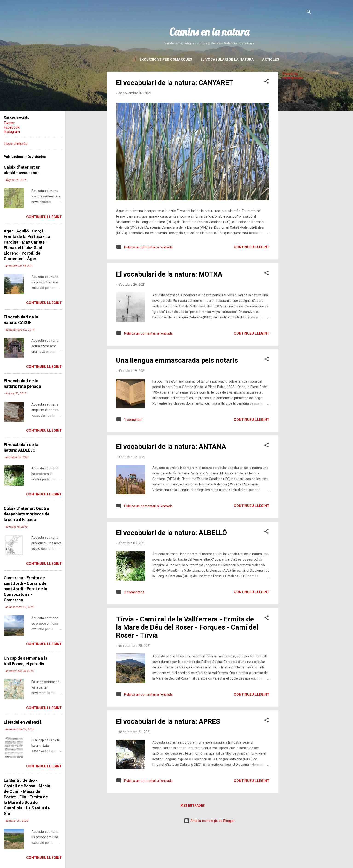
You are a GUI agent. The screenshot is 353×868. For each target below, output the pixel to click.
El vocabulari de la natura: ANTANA (171, 446)
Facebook (12, 127)
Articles (271, 59)
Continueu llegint (252, 247)
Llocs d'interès (16, 144)
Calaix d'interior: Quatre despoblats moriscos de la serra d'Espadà (27, 514)
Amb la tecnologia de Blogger (209, 821)
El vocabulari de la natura (227, 59)
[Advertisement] (297, 153)
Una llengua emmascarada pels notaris (177, 360)
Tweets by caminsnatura (292, 76)
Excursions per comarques (166, 59)
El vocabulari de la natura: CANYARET (175, 83)
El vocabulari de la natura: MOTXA (169, 274)
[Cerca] (309, 13)
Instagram (12, 132)
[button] (266, 82)
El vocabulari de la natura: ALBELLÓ (171, 533)
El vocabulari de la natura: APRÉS (168, 721)
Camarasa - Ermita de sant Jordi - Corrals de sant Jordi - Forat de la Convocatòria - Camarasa (25, 589)
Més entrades (193, 806)
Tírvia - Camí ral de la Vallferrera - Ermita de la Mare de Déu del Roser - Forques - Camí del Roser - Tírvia (187, 627)
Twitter (9, 123)
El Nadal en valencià (23, 722)
